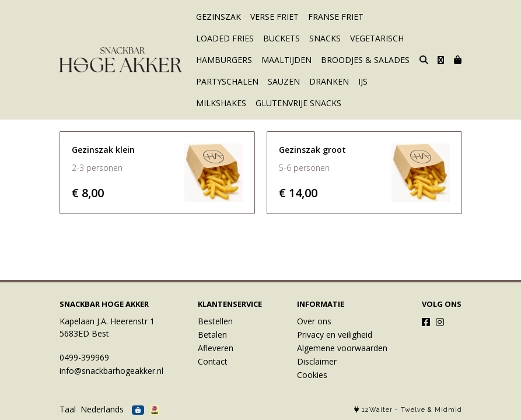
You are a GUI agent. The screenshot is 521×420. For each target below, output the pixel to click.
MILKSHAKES (221, 103)
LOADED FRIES (225, 38)
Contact (213, 361)
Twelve (413, 410)
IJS (363, 81)
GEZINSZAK (218, 17)
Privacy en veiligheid (335, 335)
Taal (68, 409)
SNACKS (325, 38)
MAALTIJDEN (286, 60)
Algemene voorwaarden (342, 348)
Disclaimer (317, 361)
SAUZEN (284, 81)
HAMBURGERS (224, 60)
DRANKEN (329, 81)
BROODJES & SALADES (365, 60)
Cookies (312, 375)
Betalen (212, 335)
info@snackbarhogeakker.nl (111, 371)
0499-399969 (84, 357)
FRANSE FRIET (336, 17)
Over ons (314, 321)
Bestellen (215, 321)
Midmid (448, 410)
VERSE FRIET (275, 17)
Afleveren (216, 348)
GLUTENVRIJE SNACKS (298, 103)
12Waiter (377, 410)
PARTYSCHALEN (227, 81)
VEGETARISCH (377, 38)
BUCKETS (282, 38)
